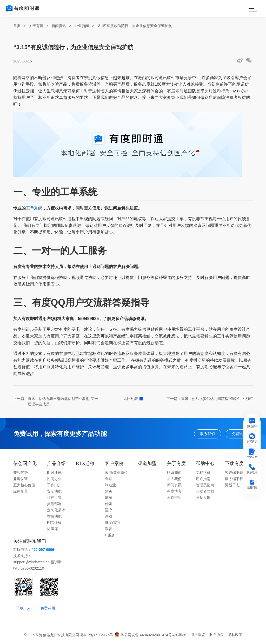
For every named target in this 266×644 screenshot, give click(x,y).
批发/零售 (113, 524)
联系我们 (201, 434)
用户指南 (203, 480)
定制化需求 (56, 511)
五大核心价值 (24, 486)
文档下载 (203, 474)
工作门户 (54, 486)
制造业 (110, 486)
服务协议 (216, 637)
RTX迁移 (54, 524)
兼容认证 (21, 480)
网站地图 (179, 637)
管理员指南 (205, 486)
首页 (17, 26)
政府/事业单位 (116, 474)
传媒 (109, 505)
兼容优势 (21, 474)
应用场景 (21, 493)
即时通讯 (54, 474)
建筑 (109, 493)
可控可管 (54, 499)
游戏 (109, 518)
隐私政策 (235, 637)
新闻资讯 (59, 26)
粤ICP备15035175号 (97, 637)
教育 (109, 530)
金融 (109, 480)
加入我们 (174, 480)
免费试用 (237, 434)
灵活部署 (54, 505)
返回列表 (133, 399)
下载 (25, 610)
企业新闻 (82, 26)
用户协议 (198, 637)
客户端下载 (234, 474)
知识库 (52, 530)
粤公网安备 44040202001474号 (143, 637)
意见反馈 (203, 499)
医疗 (109, 511)
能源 (109, 499)
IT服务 (110, 536)
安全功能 (54, 493)
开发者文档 (205, 493)
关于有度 (36, 26)
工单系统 (34, 208)
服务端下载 (234, 480)
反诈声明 (174, 499)
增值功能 (54, 518)
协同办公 (54, 480)
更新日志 (232, 486)
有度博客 (174, 493)
